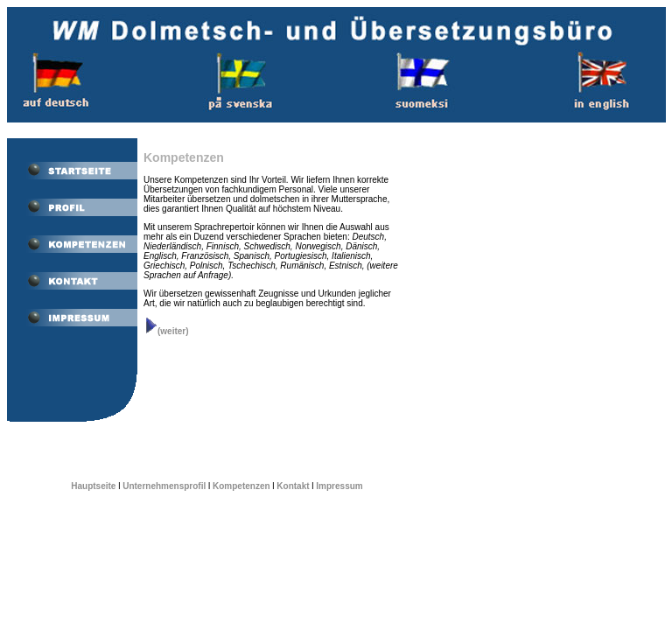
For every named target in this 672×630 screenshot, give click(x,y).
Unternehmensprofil (164, 486)
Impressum (339, 486)
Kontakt (293, 486)
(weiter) (166, 331)
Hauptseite (93, 486)
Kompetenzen (241, 486)
